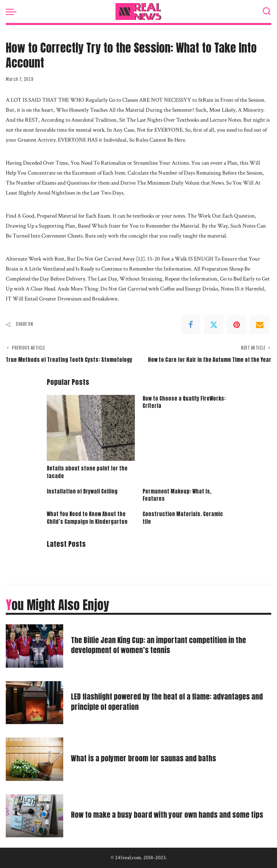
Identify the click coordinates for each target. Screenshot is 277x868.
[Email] (260, 325)
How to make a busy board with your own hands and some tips (170, 814)
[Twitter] (214, 325)
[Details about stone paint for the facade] (91, 428)
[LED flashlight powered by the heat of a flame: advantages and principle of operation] (34, 703)
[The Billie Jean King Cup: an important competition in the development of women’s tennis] (34, 646)
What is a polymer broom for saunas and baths (145, 758)
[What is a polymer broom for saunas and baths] (34, 759)
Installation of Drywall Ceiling (82, 491)
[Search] (267, 12)
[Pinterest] (237, 325)
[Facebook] (191, 325)
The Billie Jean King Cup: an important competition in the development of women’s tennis (161, 645)
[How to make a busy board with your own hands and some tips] (34, 816)
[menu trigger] (13, 12)
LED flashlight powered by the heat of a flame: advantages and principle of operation (169, 701)
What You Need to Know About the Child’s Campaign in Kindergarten (87, 518)
